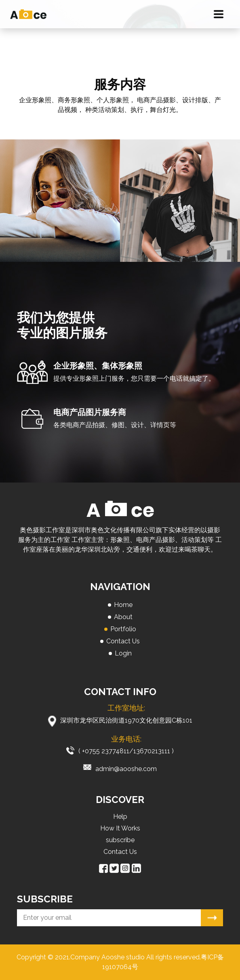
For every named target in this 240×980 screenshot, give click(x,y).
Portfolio (123, 629)
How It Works (120, 828)
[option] (60, 201)
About (123, 617)
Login (123, 653)
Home (123, 605)
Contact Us (123, 641)
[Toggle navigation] (219, 14)
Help (120, 817)
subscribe (120, 840)
